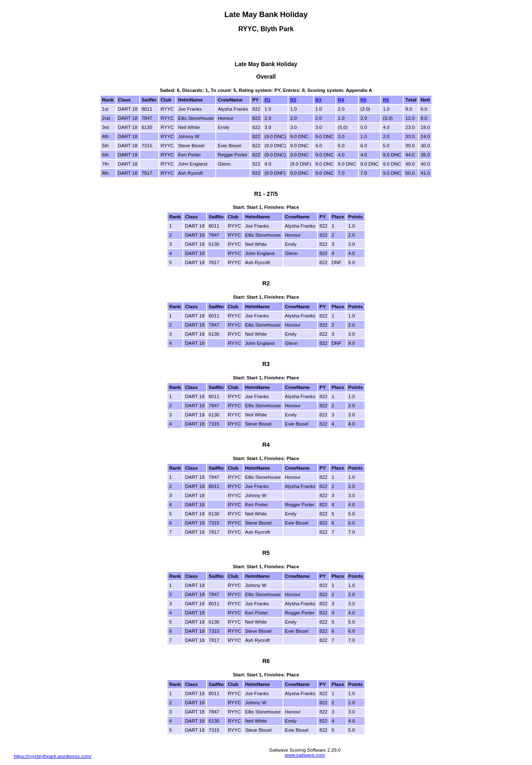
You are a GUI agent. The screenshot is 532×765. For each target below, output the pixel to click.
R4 (341, 100)
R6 (386, 100)
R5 (363, 100)
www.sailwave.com (305, 755)
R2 (293, 100)
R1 (267, 100)
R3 (319, 100)
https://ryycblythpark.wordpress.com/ (53, 756)
